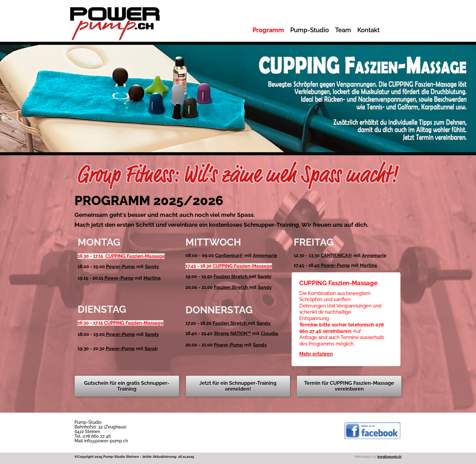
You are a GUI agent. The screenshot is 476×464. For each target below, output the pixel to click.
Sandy (152, 267)
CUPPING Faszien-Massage (135, 256)
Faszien (231, 277)
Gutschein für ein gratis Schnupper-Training (127, 386)
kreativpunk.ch (389, 457)
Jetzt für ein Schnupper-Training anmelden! (238, 386)
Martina (152, 278)
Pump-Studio (310, 30)
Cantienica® (229, 256)
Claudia (270, 333)
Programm (268, 30)
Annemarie (265, 256)
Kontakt (368, 30)
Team (343, 30)
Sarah (151, 349)
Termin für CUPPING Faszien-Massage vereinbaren (349, 386)
